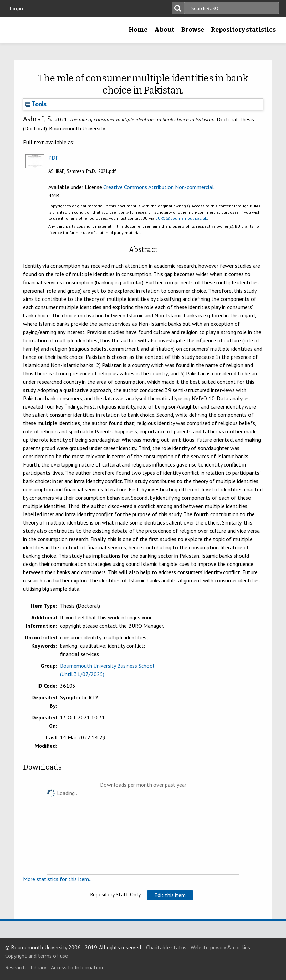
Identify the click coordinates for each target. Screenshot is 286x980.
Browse (193, 30)
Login (16, 8)
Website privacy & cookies (220, 947)
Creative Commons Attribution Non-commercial (159, 187)
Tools (36, 104)
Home (138, 30)
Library (38, 967)
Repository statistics (243, 30)
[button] (170, 895)
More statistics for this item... (58, 879)
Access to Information (77, 967)
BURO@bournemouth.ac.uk (181, 218)
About (164, 30)
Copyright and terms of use (37, 955)
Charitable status (166, 947)
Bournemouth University (16, 32)
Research (16, 967)
